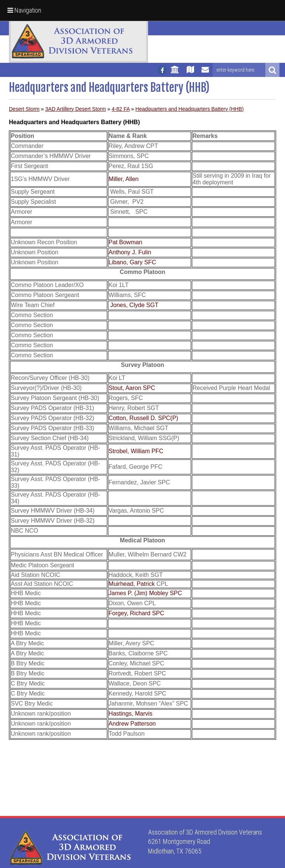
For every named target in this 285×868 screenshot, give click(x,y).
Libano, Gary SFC (132, 262)
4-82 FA (121, 109)
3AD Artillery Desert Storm (76, 109)
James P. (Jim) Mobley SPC (145, 593)
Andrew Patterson (132, 724)
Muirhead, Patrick (132, 584)
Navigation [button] (24, 10)
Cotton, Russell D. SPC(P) (144, 418)
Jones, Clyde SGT (134, 305)
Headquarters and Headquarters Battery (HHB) (190, 109)
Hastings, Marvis (131, 714)
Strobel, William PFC (136, 451)
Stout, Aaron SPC (132, 388)
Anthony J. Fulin (130, 252)
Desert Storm (24, 109)
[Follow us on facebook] (162, 70)
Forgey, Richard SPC (137, 613)
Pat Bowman (126, 242)
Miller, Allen (124, 179)
